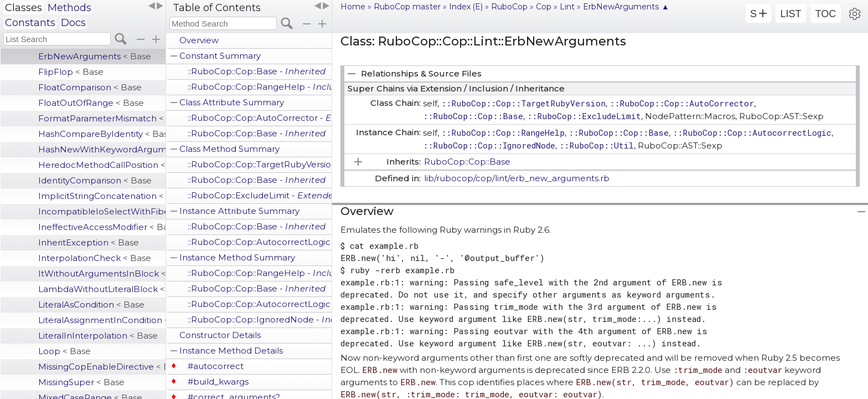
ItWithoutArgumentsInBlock (102, 273)
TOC (826, 14)
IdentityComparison (95, 180)
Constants (30, 23)
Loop (64, 351)
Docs (73, 23)
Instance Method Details (231, 351)
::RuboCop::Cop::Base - (257, 71)
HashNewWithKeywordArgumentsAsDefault (102, 149)
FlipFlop (71, 72)
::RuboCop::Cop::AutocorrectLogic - (260, 242)
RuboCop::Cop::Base (467, 162)
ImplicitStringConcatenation (102, 196)
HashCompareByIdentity (102, 134)
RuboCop (509, 7)
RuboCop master (407, 7)
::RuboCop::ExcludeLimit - (260, 195)
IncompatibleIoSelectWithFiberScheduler (102, 211)
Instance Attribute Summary (239, 211)
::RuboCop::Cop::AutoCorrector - (260, 118)
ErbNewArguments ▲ (626, 7)
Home (353, 7)
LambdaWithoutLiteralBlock (102, 289)
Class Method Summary (229, 149)
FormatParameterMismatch (102, 118)
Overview (199, 40)
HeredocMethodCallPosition (102, 165)
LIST (790, 14)
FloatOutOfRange (91, 103)
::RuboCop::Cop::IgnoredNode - (260, 319)
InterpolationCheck (95, 258)
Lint (567, 7)
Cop (544, 7)
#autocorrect (216, 366)
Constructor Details (220, 335)
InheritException (89, 242)
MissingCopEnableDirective (102, 367)
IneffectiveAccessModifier (102, 227)
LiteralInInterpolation (98, 336)
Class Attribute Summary (232, 102)
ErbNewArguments (95, 56)
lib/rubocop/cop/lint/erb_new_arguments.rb (517, 178)
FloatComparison (90, 87)
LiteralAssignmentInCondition (102, 320)
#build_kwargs (218, 382)
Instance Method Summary (237, 257)
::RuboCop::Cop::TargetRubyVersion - (260, 164)
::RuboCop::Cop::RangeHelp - (260, 87)
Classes (24, 8)
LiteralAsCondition (91, 305)
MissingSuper (81, 382)
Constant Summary (220, 56)
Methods (69, 8)
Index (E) (466, 7)
